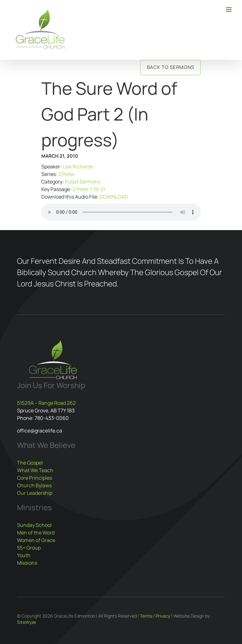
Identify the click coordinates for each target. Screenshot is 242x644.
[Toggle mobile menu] (229, 10)
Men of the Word (36, 533)
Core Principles (35, 478)
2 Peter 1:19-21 (89, 189)
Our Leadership (35, 493)
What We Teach (35, 470)
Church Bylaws (34, 485)
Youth (24, 555)
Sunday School (34, 525)
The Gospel (30, 463)
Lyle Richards (78, 167)
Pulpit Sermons (83, 182)
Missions (27, 563)
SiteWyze (26, 622)
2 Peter (66, 174)
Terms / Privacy (155, 616)
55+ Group (29, 548)
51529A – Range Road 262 (46, 403)
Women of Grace (36, 540)
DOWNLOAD (114, 197)
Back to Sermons (170, 67)
